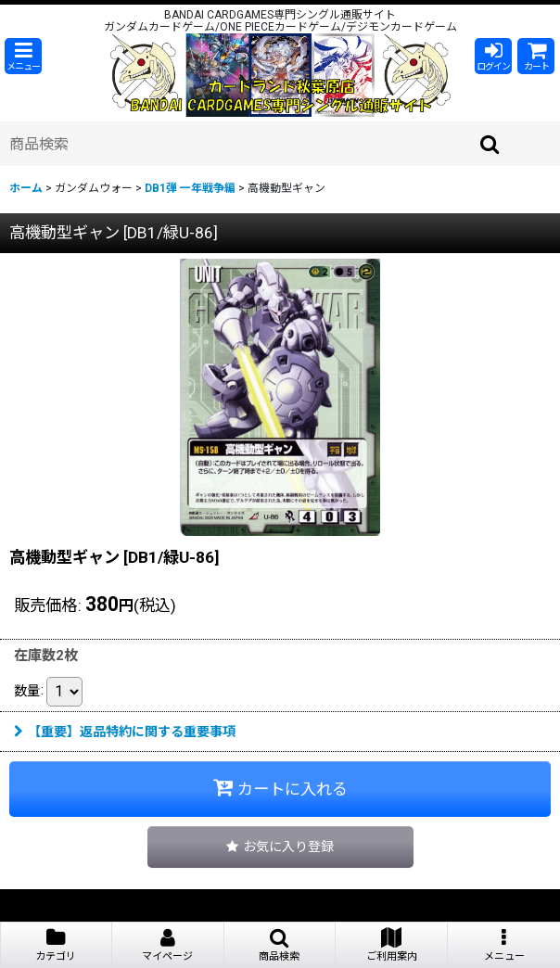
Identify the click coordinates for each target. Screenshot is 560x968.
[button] (23, 56)
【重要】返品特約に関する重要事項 (125, 732)
